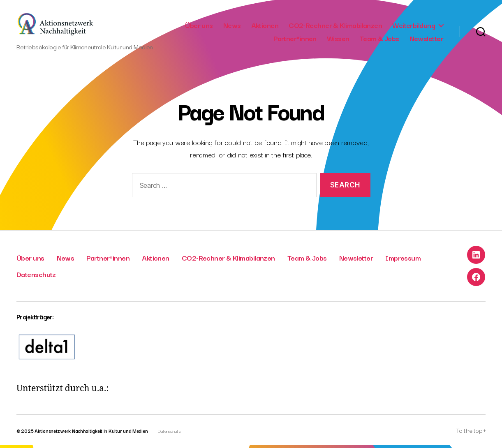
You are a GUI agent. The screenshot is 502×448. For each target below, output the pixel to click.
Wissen (338, 39)
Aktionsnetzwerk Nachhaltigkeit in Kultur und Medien (91, 434)
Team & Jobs (379, 39)
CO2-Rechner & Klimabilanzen (335, 26)
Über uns (199, 26)
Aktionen (265, 26)
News (232, 26)
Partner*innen (295, 39)
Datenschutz (36, 277)
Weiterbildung (414, 26)
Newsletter (426, 39)
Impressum (403, 260)
